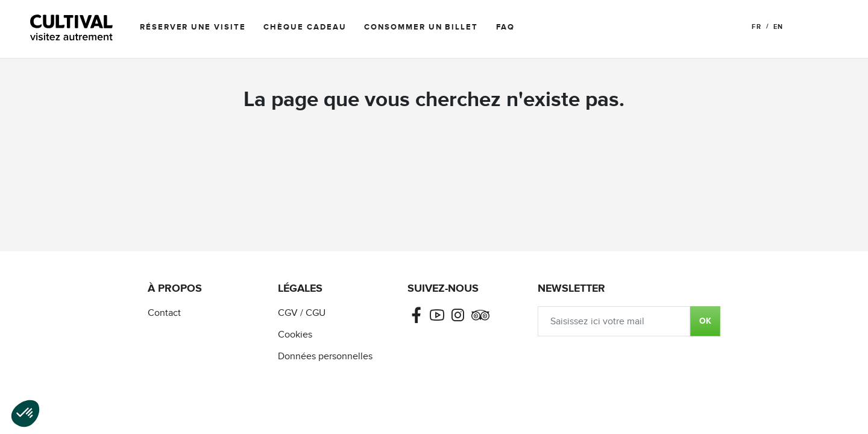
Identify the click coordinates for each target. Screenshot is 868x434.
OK (705, 321)
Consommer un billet (421, 27)
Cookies (295, 335)
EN (778, 27)
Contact (164, 313)
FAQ (505, 27)
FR (756, 27)
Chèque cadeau (305, 27)
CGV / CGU (302, 313)
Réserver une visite (193, 27)
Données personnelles (325, 357)
